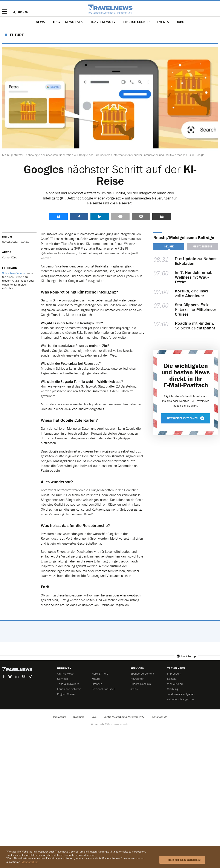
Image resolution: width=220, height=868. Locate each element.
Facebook (79, 217)
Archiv (134, 689)
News (40, 22)
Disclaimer (79, 717)
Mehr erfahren (30, 862)
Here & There (100, 673)
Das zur (196, 261)
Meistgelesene (202, 246)
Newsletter (137, 679)
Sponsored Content (142, 673)
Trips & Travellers (68, 684)
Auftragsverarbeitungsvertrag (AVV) (125, 717)
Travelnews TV (103, 22)
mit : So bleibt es (195, 326)
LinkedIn (100, 217)
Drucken (162, 217)
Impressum (174, 673)
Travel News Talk (68, 22)
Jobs (180, 22)
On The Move (65, 673)
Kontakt (172, 679)
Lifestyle (97, 684)
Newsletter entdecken (186, 418)
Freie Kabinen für (196, 309)
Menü (5, 12)
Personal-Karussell (103, 689)
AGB (95, 717)
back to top (188, 656)
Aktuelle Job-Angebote (180, 699)
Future (17, 35)
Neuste (169, 246)
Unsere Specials (141, 684)
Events (163, 22)
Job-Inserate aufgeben (181, 694)
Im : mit (193, 277)
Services (63, 679)
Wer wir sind (175, 684)
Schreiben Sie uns (13, 273)
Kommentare (120, 217)
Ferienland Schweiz (69, 689)
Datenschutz (160, 717)
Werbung (173, 689)
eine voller (192, 293)
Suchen (23, 12)
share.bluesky (58, 217)
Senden (141, 217)
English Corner (136, 22)
